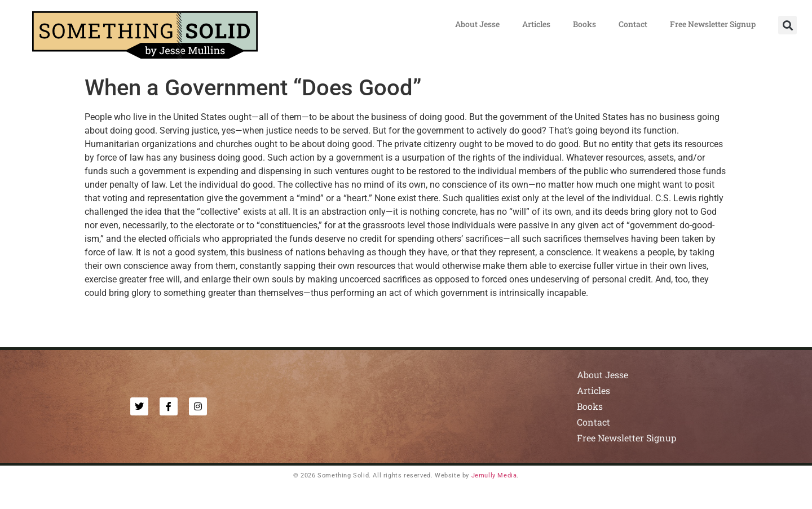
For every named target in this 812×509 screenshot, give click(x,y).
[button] (787, 25)
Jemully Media (494, 475)
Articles (536, 24)
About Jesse (477, 24)
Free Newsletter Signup (713, 24)
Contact (633, 24)
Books (584, 24)
